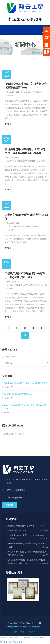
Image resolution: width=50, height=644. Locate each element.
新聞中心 (9, 363)
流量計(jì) (23, 226)
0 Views (10, 95)
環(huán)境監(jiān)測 (26, 161)
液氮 (26, 92)
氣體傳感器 (12, 161)
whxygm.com (13, 627)
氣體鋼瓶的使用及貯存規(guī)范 (21, 526)
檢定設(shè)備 (33, 226)
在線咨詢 (9, 505)
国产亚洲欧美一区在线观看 (11, 642)
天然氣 (10, 285)
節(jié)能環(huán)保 (39, 285)
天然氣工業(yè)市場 (21, 285)
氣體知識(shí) (11, 357)
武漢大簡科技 (32, 632)
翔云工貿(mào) (13, 92)
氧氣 (20, 434)
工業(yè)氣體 (12, 226)
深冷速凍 (32, 92)
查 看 (8, 124)
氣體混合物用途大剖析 (17, 530)
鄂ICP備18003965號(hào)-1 (31, 627)
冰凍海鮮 (40, 92)
